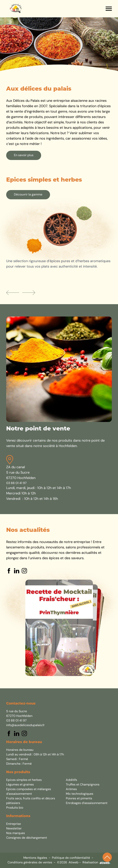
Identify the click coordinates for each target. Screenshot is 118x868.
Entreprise (14, 824)
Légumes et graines (20, 785)
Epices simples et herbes (24, 780)
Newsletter (14, 829)
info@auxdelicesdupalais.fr (25, 725)
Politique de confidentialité (71, 858)
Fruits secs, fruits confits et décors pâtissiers (31, 801)
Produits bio (15, 808)
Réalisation (96, 863)
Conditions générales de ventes (30, 863)
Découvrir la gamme (28, 195)
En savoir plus (24, 155)
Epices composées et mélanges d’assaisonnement (29, 792)
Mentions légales (35, 858)
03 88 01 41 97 (16, 483)
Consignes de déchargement (27, 838)
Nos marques (16, 833)
